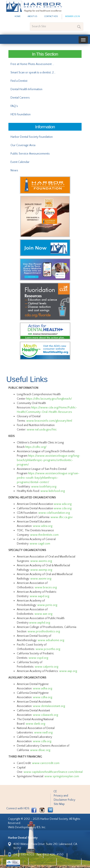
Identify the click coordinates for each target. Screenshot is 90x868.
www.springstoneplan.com (62, 776)
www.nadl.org (43, 733)
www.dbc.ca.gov (62, 517)
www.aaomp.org (41, 570)
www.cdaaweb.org (45, 715)
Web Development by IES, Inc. (27, 827)
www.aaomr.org (41, 579)
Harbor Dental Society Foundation (32, 137)
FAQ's (14, 106)
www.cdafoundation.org (54, 513)
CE (55, 791)
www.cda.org (63, 508)
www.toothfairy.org (44, 487)
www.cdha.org (42, 697)
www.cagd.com (40, 544)
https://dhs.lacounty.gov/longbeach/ (50, 399)
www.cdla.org (42, 741)
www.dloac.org (40, 750)
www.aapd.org (39, 596)
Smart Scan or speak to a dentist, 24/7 (34, 73)
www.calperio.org (46, 667)
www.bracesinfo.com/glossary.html (49, 421)
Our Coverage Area (23, 145)
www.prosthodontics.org (44, 632)
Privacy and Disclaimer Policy (64, 798)
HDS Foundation (21, 114)
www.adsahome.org (51, 640)
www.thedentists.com (44, 535)
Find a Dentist (19, 81)
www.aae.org (43, 614)
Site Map (59, 804)
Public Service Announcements (30, 154)
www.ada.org (63, 504)
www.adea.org (43, 526)
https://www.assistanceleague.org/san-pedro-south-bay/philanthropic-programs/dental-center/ (48, 478)
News (14, 170)
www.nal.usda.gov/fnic (42, 430)
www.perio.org (47, 605)
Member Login (73, 16)
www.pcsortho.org (48, 649)
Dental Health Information (26, 89)
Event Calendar (20, 162)
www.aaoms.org (41, 561)
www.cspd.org (38, 658)
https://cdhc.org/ (36, 447)
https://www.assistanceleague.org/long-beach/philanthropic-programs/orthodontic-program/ (49, 460)
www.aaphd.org (40, 623)
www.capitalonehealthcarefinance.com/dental (53, 772)
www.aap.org (68, 671)
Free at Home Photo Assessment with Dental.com (34, 64)
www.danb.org (35, 724)
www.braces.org (46, 587)
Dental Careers (20, 98)
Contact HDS (51, 16)
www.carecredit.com (46, 763)
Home (17, 16)
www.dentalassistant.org (49, 706)
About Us (32, 16)
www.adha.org (42, 689)
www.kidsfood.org (53, 491)
